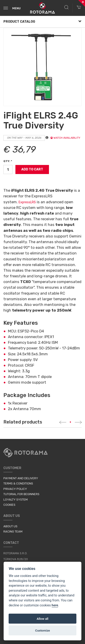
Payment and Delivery (21, 478)
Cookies (9, 505)
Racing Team (13, 531)
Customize (42, 630)
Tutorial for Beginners (21, 494)
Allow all (43, 619)
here (55, 605)
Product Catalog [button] (42, 22)
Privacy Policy (15, 489)
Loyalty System (16, 500)
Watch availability (65, 138)
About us (10, 526)
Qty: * (8, 161)
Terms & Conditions (18, 483)
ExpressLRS (27, 202)
